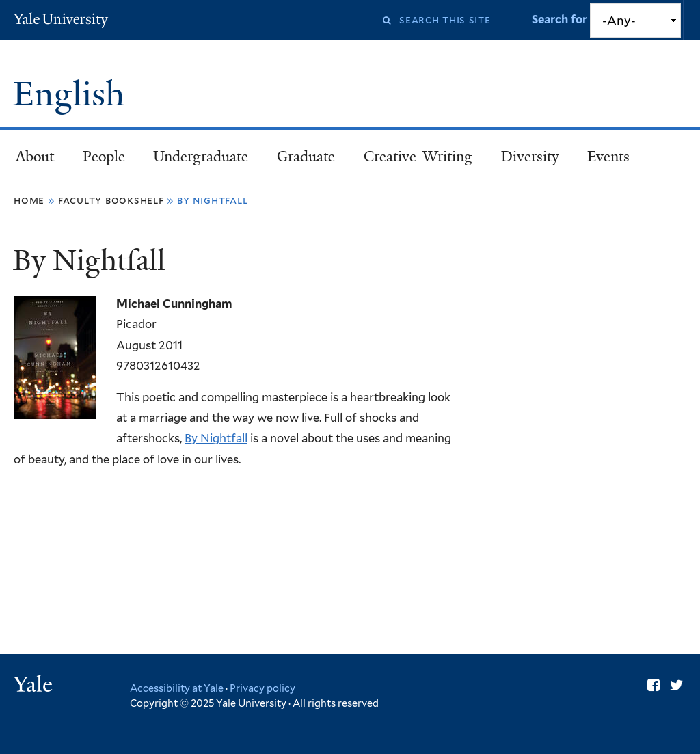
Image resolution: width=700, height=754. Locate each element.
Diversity (530, 157)
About (35, 157)
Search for (561, 19)
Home (29, 200)
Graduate (306, 157)
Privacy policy (262, 688)
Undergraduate (201, 157)
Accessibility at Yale (177, 688)
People (104, 157)
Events (608, 157)
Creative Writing (418, 157)
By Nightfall (216, 438)
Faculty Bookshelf (111, 200)
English (73, 94)
